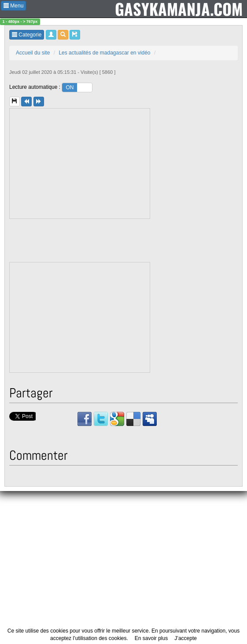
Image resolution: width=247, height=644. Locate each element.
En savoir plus (151, 638)
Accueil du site (33, 53)
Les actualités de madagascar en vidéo (104, 53)
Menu (13, 6)
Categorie (27, 35)
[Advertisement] (80, 164)
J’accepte (186, 638)
